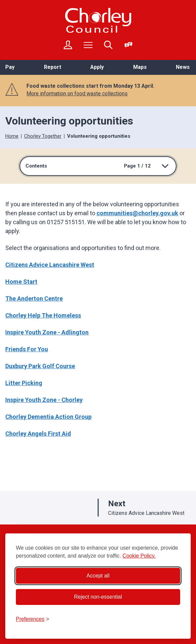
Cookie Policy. (139, 556)
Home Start (21, 282)
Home (12, 136)
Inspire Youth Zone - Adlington (47, 332)
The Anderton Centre (34, 298)
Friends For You (27, 349)
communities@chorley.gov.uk (137, 213)
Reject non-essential (98, 597)
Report (53, 67)
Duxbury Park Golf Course (40, 366)
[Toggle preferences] (33, 619)
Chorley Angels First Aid (38, 434)
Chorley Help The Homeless (43, 315)
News (183, 67)
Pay (10, 67)
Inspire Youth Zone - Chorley (44, 400)
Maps (140, 67)
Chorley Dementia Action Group (48, 417)
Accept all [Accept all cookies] (98, 576)
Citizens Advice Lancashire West (50, 265)
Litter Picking (24, 383)
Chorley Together (43, 136)
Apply (97, 67)
